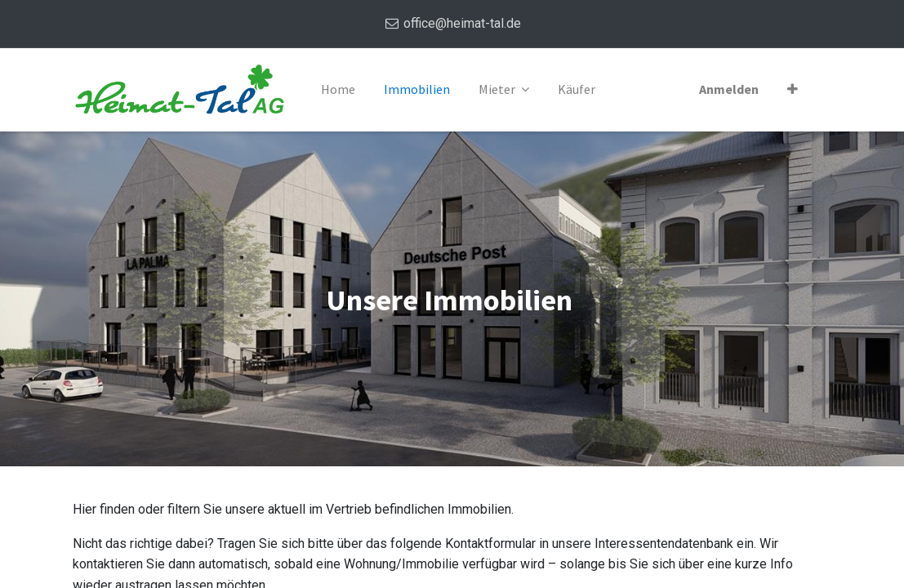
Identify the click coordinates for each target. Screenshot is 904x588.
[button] (793, 90)
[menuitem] (338, 90)
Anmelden (729, 89)
